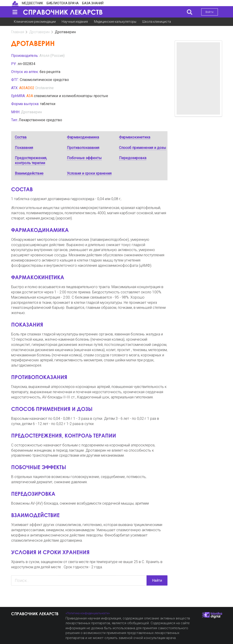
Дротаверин (39, 32)
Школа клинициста (157, 22)
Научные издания (75, 22)
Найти (157, 580)
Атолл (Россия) (52, 56)
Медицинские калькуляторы (115, 22)
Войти (209, 12)
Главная (18, 32)
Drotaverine (44, 88)
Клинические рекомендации (35, 22)
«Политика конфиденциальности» (88, 613)
